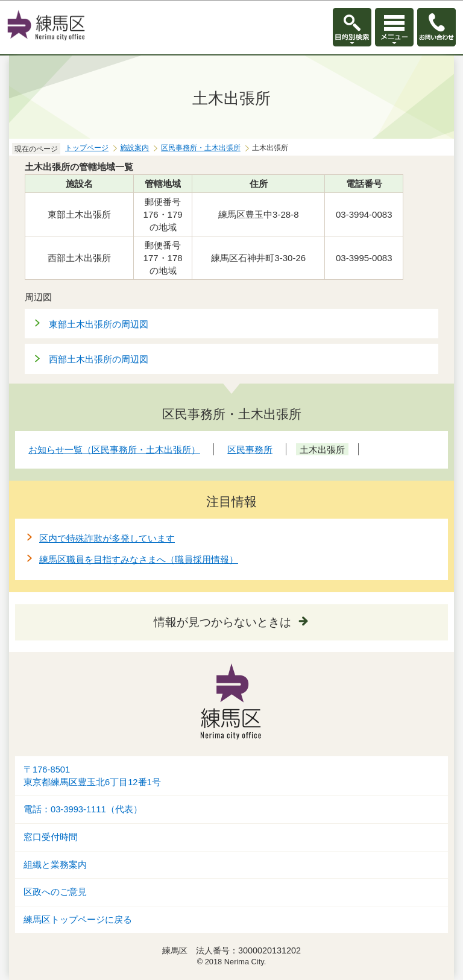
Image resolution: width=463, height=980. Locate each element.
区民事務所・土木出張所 (201, 148)
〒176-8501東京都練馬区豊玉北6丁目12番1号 (92, 776)
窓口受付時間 (51, 837)
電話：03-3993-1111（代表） (83, 809)
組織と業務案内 (55, 865)
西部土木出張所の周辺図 (99, 359)
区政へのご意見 (55, 892)
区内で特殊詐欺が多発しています (107, 538)
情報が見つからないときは (222, 622)
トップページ (87, 148)
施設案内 (134, 148)
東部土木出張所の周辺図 (99, 324)
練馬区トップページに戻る (78, 920)
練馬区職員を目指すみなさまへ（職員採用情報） (139, 559)
